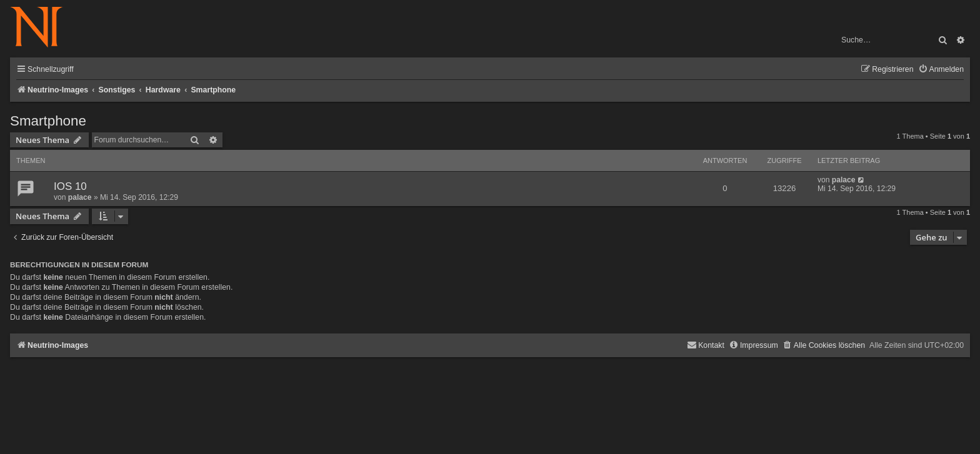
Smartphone (48, 121)
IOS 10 (70, 186)
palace (80, 197)
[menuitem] (941, 70)
